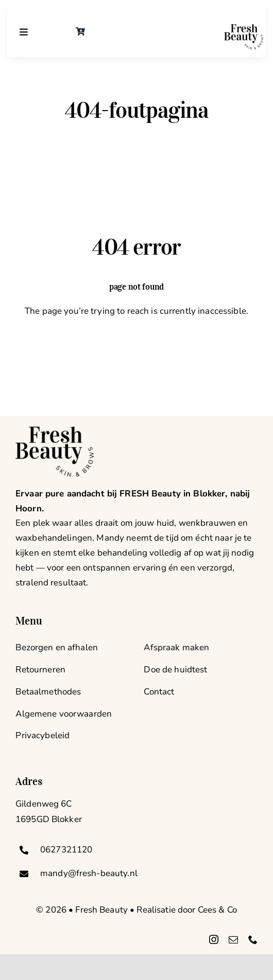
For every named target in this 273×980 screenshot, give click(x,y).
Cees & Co (217, 910)
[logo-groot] (244, 29)
